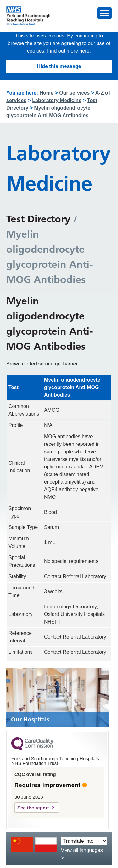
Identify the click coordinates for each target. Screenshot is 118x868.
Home (47, 93)
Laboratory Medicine (57, 100)
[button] (104, 13)
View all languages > (82, 854)
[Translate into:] (84, 841)
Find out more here (68, 51)
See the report (33, 808)
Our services (74, 93)
